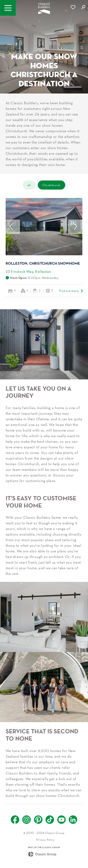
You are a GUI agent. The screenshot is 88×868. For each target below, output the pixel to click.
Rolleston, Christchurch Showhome (43, 263)
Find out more (69, 291)
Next (75, 227)
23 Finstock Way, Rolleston (28, 271)
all (29, 185)
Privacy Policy (45, 840)
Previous (13, 227)
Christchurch (52, 185)
